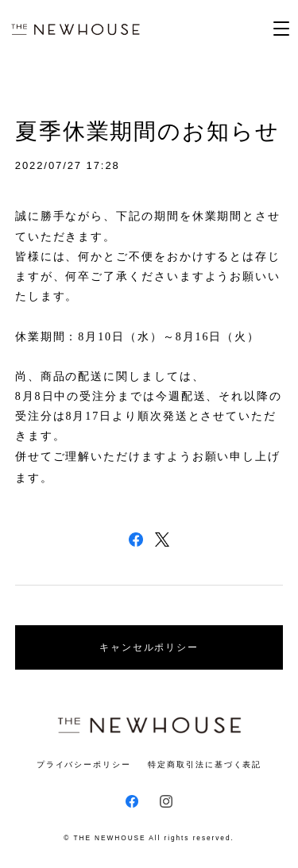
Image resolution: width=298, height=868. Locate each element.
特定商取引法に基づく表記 (205, 764)
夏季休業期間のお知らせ (147, 131)
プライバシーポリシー (84, 764)
